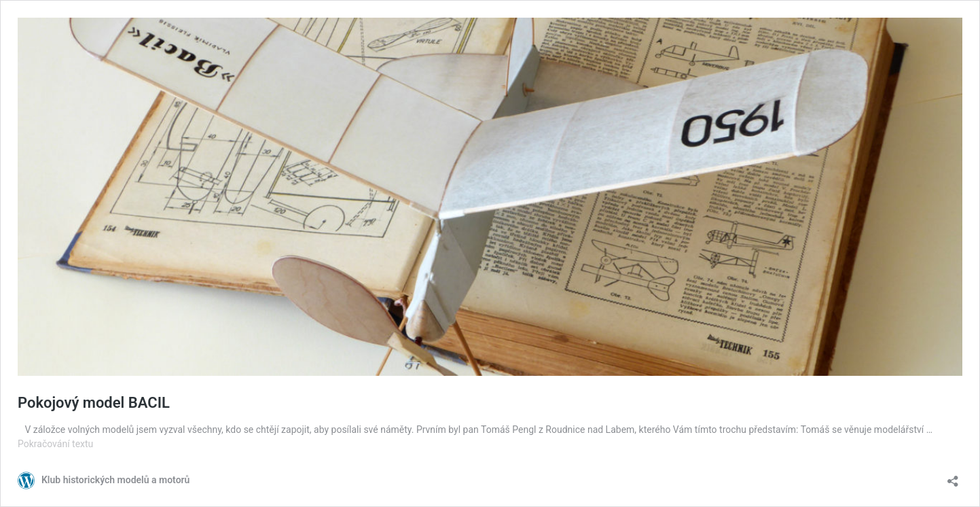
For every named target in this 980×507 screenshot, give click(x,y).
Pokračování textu (55, 444)
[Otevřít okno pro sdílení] (953, 477)
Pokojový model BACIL (94, 403)
